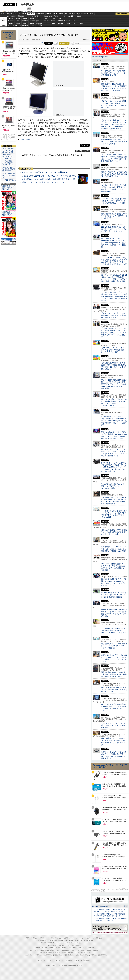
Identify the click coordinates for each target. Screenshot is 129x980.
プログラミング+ (58, 16)
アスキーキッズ (5, 16)
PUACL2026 (77, 16)
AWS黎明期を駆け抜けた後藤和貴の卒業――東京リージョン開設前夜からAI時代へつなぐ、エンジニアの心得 (114, 613)
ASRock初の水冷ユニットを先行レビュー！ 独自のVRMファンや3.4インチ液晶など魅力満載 (114, 595)
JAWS (11, 23)
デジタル (26, 4)
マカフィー (11, 25)
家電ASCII (21, 16)
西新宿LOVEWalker (59, 955)
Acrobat (18, 23)
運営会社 (69, 960)
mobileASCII (71, 953)
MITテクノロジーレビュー (83, 953)
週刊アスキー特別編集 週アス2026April (9, 188)
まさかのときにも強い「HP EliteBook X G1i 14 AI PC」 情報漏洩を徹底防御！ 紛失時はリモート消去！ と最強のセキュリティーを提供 (114, 296)
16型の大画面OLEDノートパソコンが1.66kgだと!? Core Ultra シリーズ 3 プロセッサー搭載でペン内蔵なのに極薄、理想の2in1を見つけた (114, 421)
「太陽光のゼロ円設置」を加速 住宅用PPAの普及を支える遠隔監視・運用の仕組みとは (114, 315)
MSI (46, 19)
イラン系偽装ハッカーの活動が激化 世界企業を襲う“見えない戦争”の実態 (52, 179)
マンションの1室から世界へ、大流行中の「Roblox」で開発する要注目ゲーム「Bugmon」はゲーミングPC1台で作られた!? (114, 158)
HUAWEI (60, 21)
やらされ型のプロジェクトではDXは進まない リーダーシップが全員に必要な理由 (113, 73)
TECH (24, 14)
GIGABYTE (32, 21)
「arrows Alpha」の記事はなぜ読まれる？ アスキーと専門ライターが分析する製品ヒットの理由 (114, 201)
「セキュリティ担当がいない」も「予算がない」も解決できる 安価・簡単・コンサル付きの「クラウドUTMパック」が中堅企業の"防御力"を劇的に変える (114, 124)
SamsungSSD (38, 21)
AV (66, 14)
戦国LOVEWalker (102, 955)
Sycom (32, 19)
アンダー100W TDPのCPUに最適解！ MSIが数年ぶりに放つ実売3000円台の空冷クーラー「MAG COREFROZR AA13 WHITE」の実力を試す (114, 384)
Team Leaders (66, 950)
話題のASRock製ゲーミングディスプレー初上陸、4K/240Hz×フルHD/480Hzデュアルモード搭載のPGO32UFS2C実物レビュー (114, 435)
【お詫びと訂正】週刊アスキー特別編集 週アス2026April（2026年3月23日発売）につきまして (110, 910)
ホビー (55, 14)
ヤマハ (74, 23)
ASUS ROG (25, 21)
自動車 (49, 14)
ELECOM (11, 21)
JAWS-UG (49, 943)
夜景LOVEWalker (70, 955)
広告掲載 (87, 960)
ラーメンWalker (26, 955)
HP (60, 19)
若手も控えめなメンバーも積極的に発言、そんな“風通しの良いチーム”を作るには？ (114, 646)
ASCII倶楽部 (122, 14)
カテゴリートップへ (82, 151)
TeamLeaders (48, 16)
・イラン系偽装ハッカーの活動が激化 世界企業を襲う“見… (8, 163)
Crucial (53, 21)
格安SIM (13, 16)
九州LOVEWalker (80, 955)
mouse (18, 19)
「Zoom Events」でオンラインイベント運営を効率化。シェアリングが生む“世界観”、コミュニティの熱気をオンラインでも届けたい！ (114, 333)
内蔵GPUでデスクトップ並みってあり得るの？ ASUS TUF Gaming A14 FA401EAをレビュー (114, 174)
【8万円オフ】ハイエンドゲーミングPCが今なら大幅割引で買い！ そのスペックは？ (114, 350)
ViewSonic (67, 21)
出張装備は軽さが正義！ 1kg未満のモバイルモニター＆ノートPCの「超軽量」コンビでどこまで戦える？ (114, 658)
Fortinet (67, 23)
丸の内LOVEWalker (91, 955)
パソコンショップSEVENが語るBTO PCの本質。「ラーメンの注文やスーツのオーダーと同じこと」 (114, 707)
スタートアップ (83, 14)
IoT (12, 14)
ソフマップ (32, 25)
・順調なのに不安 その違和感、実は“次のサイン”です (8, 169)
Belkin (74, 21)
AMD (18, 21)
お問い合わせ (78, 960)
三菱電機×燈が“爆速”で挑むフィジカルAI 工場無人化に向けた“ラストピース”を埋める (114, 142)
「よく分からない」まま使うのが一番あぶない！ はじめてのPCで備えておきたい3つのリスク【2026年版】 (114, 514)
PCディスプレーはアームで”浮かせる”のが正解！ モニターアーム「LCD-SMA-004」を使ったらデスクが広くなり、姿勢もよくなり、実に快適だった (114, 467)
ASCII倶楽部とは (11, 180)
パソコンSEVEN (39, 18)
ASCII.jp (10, 4)
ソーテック (25, 139)
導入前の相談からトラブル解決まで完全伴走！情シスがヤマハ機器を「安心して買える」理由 (114, 674)
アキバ (71, 14)
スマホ (76, 14)
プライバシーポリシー (57, 960)
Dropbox (46, 23)
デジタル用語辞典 (62, 953)
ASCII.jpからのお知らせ (100, 906)
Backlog (60, 23)
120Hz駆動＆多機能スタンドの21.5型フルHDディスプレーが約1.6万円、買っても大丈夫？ (113, 229)
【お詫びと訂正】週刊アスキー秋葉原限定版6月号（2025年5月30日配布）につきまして (110, 915)
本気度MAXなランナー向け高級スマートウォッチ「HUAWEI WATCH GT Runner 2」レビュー (114, 631)
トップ (3, 14)
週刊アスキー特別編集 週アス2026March (9, 214)
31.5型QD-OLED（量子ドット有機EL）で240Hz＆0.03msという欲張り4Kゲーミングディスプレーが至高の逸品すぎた (114, 582)
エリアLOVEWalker (36, 955)
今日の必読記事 (43, 953)
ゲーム (91, 14)
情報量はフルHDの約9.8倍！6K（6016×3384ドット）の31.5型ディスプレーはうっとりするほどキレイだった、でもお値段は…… (114, 87)
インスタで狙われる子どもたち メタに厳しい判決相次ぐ (45, 172)
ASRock (46, 21)
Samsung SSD (39, 948)
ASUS (53, 19)
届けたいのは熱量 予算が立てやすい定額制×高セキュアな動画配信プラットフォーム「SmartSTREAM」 (114, 402)
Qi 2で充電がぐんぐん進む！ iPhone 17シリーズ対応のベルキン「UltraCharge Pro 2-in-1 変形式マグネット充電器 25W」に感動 (114, 243)
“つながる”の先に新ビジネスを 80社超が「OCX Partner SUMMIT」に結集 (114, 486)
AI (8, 14)
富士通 (11, 19)
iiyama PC (61, 940)
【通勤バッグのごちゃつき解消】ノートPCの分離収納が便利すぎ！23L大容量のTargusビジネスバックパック (114, 104)
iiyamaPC (25, 19)
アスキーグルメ (30, 16)
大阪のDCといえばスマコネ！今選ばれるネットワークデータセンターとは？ (114, 725)
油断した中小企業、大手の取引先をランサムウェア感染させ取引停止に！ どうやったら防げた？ (114, 532)
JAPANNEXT (25, 25)
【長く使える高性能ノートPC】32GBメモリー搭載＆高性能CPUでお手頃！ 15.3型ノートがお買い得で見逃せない (114, 366)
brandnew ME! (39, 25)
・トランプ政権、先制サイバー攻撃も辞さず (8, 175)
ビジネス (17, 14)
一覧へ (125, 906)
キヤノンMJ (18, 25)
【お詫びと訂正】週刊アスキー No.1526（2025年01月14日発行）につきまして (110, 919)
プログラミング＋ (75, 950)
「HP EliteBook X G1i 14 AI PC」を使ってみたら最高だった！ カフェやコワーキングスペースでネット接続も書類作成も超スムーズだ (114, 261)
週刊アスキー (39, 16)
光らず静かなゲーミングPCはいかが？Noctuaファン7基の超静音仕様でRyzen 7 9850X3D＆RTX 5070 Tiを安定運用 (114, 500)
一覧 (56, 43)
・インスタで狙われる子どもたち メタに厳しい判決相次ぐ (8, 150)
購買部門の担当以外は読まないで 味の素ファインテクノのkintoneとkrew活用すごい (115, 216)
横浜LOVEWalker (47, 955)
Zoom (81, 23)
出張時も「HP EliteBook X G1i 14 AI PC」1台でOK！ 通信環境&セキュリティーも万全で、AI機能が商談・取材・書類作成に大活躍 (114, 278)
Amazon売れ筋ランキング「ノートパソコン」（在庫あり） (8, 35)
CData (53, 23)
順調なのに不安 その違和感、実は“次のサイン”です (43, 182)
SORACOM (57, 948)
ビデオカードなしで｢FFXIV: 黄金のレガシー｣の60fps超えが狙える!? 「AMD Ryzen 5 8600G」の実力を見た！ (114, 755)
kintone (25, 23)
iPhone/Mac (40, 14)
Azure (32, 23)
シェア (41, 43)
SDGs (66, 16)
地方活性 (70, 16)
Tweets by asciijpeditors (100, 57)
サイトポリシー (43, 960)
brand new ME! (76, 945)
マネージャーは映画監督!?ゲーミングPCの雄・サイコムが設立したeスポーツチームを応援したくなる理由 (114, 567)
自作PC (61, 14)
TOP (28, 938)
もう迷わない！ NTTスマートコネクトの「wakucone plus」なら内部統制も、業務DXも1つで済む (114, 549)
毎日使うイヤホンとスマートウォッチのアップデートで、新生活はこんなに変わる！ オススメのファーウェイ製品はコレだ (114, 452)
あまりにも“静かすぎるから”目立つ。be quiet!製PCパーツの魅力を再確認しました (114, 689)
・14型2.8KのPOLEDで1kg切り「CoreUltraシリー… (8, 157)
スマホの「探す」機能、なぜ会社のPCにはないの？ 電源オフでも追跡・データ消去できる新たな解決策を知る (114, 188)
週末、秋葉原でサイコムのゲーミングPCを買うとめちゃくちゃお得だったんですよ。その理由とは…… (114, 741)
